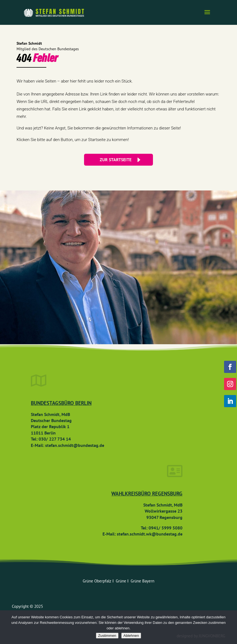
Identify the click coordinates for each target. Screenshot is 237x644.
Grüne (122, 581)
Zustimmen (107, 636)
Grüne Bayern (142, 581)
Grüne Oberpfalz (98, 581)
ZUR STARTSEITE (116, 160)
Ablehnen (131, 636)
